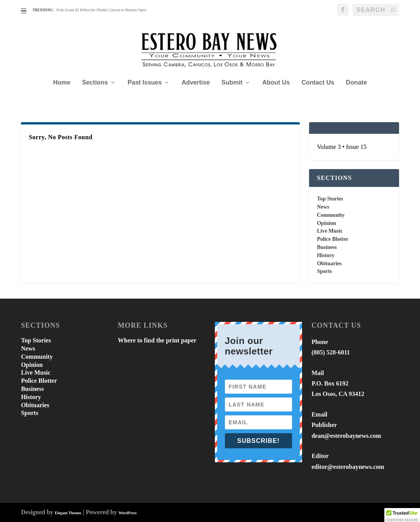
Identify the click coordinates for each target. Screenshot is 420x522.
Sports (324, 271)
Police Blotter (333, 239)
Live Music (330, 231)
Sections (95, 83)
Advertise (196, 83)
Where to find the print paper (157, 340)
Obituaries (329, 264)
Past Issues (145, 83)
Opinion (326, 223)
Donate (356, 83)
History (326, 255)
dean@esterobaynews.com (346, 436)
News (323, 207)
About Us (276, 83)
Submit (232, 83)
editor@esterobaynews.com (348, 467)
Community (331, 215)
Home (62, 83)
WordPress (127, 513)
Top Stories (330, 199)
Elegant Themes (68, 513)
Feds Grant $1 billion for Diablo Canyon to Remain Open (101, 10)
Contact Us (318, 83)
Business (327, 247)
